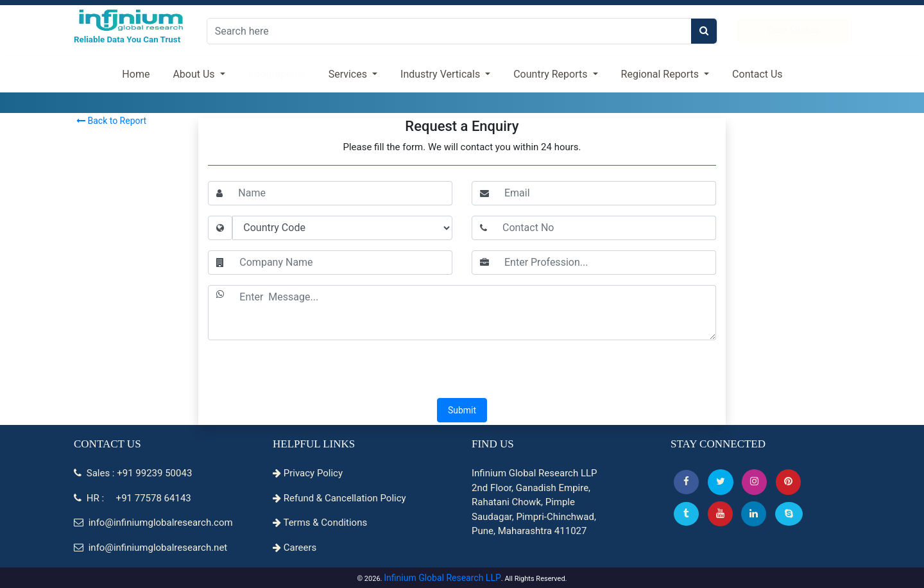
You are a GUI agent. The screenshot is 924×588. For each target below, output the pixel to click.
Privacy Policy (308, 473)
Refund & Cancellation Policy (339, 498)
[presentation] (462, 370)
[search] (704, 31)
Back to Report (111, 121)
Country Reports (552, 74)
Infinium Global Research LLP (442, 578)
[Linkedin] (754, 514)
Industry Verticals (441, 74)
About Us (195, 74)
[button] (686, 482)
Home (136, 74)
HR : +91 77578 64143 (133, 498)
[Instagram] (754, 482)
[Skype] (789, 514)
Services (349, 74)
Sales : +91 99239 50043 (133, 473)
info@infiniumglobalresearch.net (150, 548)
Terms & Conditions (320, 523)
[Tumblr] (686, 514)
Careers (295, 548)
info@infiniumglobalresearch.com (153, 523)
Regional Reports (661, 74)
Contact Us (757, 74)
